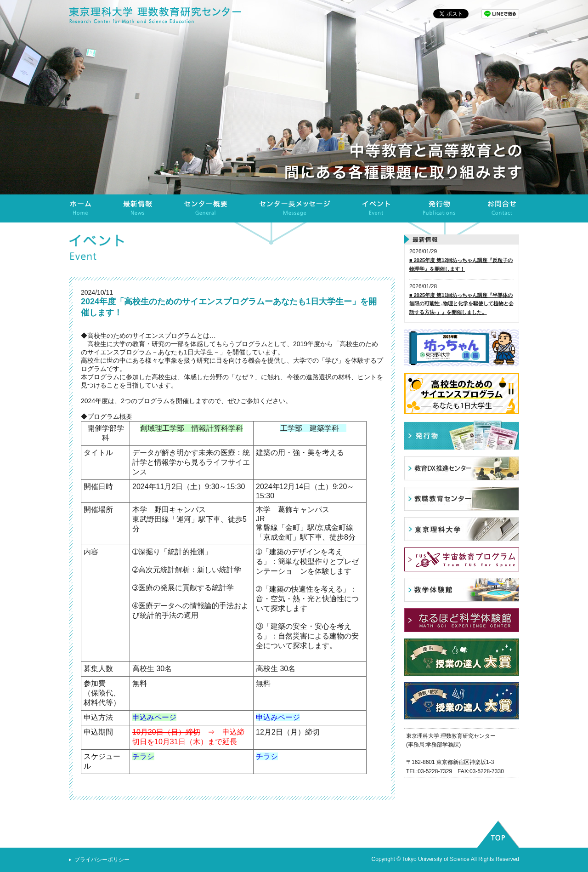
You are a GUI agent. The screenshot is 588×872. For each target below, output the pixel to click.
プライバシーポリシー (102, 860)
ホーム (81, 208)
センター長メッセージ (295, 208)
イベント (377, 208)
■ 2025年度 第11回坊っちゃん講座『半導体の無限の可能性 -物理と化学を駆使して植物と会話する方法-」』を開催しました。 (461, 304)
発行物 (439, 208)
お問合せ (502, 208)
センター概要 (206, 208)
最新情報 (138, 208)
